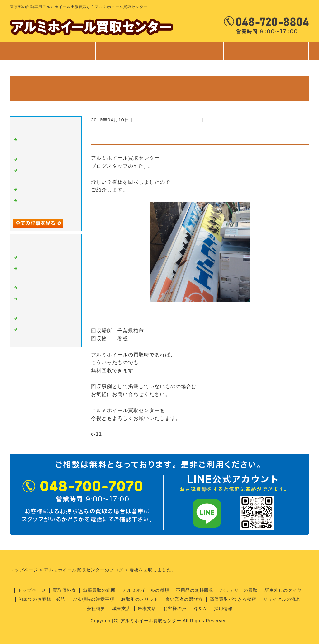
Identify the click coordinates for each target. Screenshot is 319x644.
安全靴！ (29, 159)
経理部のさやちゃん (42, 318)
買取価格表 (74, 51)
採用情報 (223, 609)
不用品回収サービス (42, 190)
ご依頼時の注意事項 (93, 599)
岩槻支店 (147, 609)
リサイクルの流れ (282, 599)
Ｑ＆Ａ (200, 609)
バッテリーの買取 (239, 590)
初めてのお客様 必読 (42, 599)
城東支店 (121, 609)
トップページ (31, 51)
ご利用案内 (202, 54)
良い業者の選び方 (184, 599)
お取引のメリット (140, 599)
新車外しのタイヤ (283, 590)
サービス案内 (159, 54)
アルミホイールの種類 (146, 590)
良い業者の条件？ (39, 288)
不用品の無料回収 (195, 590)
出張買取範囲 (117, 51)
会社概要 (96, 609)
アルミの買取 (34, 257)
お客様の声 (175, 609)
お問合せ (287, 54)
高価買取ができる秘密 (233, 599)
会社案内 (245, 54)
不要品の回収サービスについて (167, 120)
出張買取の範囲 (99, 590)
